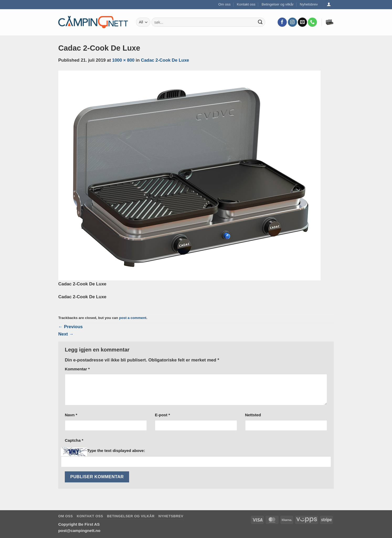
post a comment (133, 318)
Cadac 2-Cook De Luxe (165, 60)
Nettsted (253, 415)
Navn (71, 415)
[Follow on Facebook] (282, 22)
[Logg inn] (329, 5)
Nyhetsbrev (309, 4)
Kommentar (77, 369)
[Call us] (312, 22)
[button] (330, 22)
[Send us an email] (302, 22)
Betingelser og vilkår (278, 4)
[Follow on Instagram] (292, 22)
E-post (162, 415)
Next (66, 334)
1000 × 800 (123, 60)
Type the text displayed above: (116, 451)
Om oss (224, 4)
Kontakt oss (246, 4)
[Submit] (260, 22)
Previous (70, 327)
